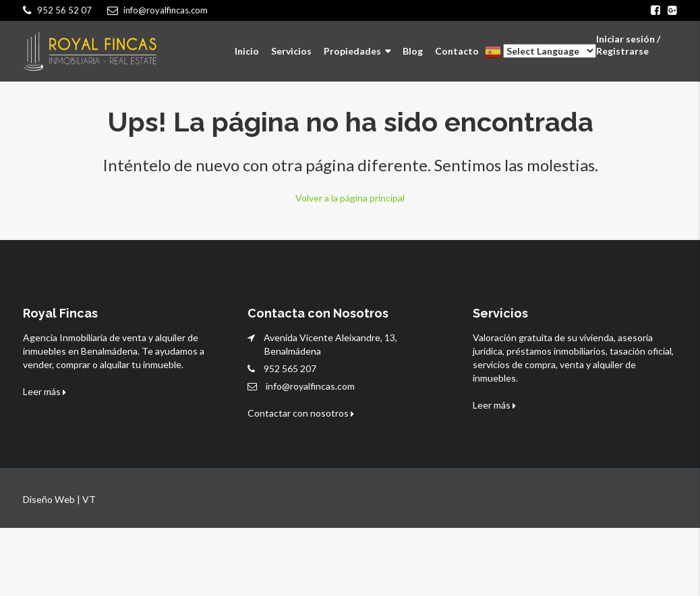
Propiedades (352, 51)
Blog (413, 51)
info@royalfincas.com (310, 385)
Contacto (457, 51)
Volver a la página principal (350, 197)
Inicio (247, 51)
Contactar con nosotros (301, 412)
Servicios (291, 51)
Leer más (45, 391)
